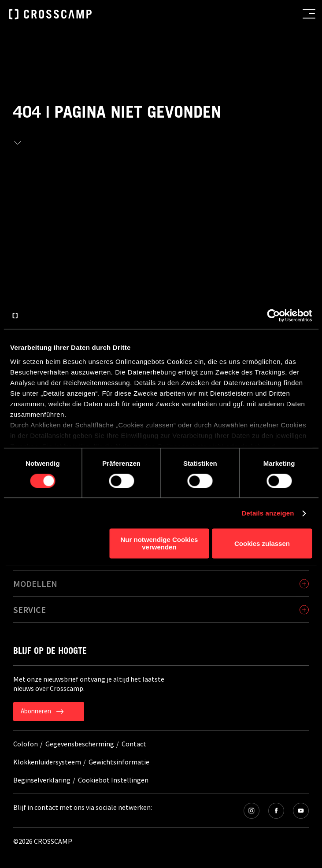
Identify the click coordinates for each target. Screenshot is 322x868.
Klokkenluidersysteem (47, 762)
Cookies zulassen (262, 543)
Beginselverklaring (42, 780)
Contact (134, 744)
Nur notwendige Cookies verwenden (159, 544)
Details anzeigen (268, 513)
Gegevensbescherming (80, 744)
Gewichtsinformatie (119, 762)
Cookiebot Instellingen (113, 780)
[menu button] (309, 14)
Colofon (26, 744)
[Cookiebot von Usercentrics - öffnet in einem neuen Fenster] (273, 315)
